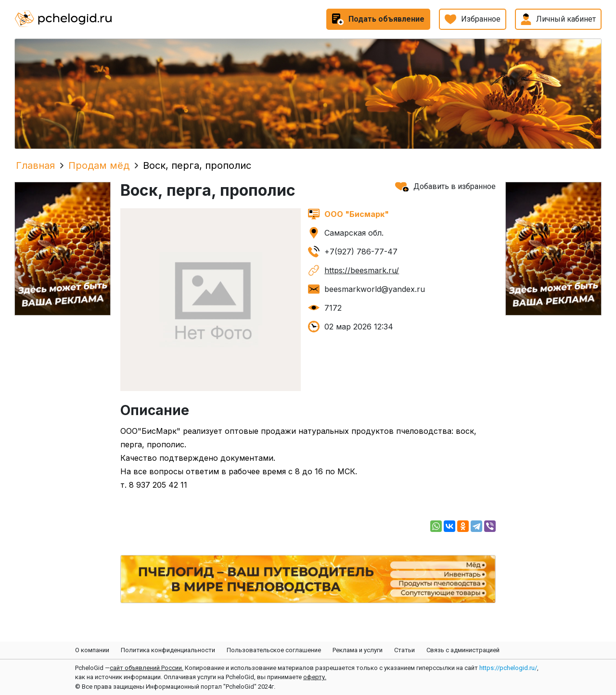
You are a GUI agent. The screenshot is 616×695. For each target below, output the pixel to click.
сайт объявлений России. (147, 668)
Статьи (404, 650)
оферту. (315, 677)
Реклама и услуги (358, 650)
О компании (92, 650)
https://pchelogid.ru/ (508, 668)
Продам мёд (99, 165)
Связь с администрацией (463, 650)
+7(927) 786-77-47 (361, 252)
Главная (35, 165)
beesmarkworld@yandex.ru (375, 289)
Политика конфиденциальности (168, 650)
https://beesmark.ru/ (362, 270)
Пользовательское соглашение (274, 650)
